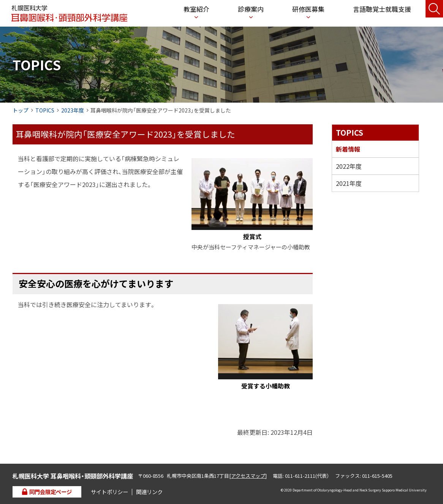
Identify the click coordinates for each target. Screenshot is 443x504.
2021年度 (349, 183)
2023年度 (73, 110)
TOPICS (45, 110)
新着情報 (348, 149)
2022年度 (349, 166)
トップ (21, 110)
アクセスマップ (248, 476)
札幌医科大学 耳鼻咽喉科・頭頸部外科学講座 (69, 13)
